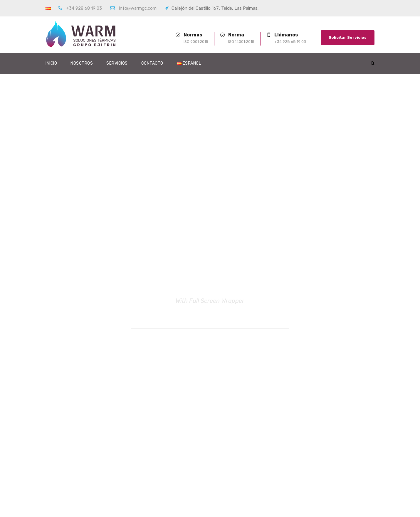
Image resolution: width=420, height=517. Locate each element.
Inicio (51, 63)
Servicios (117, 63)
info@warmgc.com (138, 8)
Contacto (152, 63)
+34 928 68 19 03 (84, 8)
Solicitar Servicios (348, 37)
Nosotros (82, 63)
